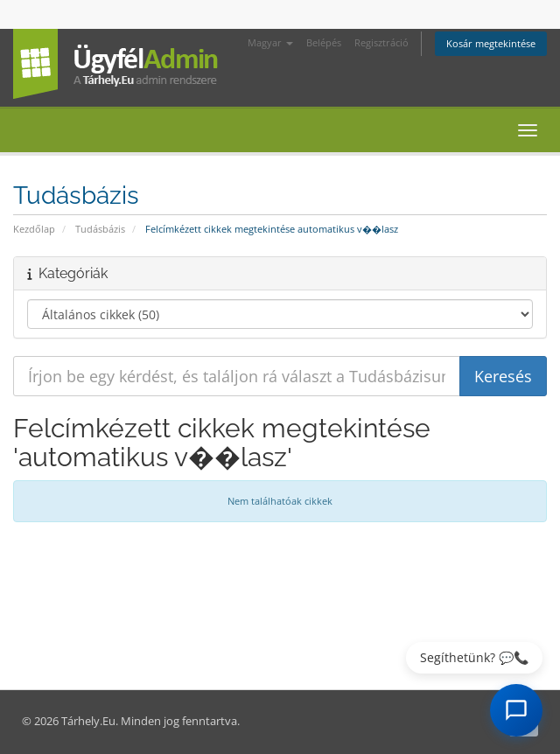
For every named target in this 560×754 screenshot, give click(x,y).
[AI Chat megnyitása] (516, 710)
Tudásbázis (100, 229)
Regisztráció (381, 42)
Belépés (324, 42)
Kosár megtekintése (491, 43)
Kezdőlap (34, 229)
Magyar (270, 42)
